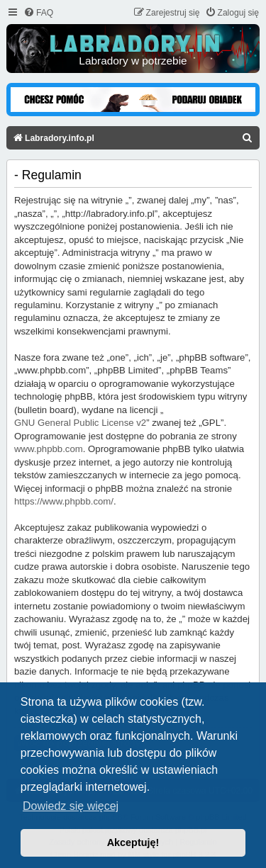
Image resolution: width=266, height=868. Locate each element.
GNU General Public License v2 (80, 423)
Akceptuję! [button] (133, 842)
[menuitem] (38, 13)
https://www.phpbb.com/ (64, 501)
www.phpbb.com (49, 449)
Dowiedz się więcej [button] (71, 806)
